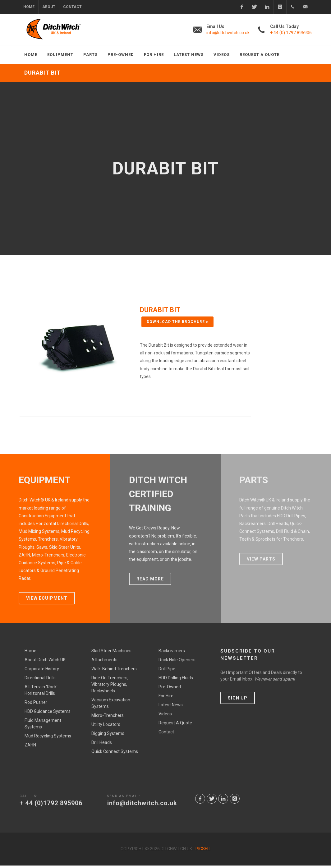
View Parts (261, 561)
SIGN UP (238, 701)
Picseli (203, 852)
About (49, 7)
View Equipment (47, 601)
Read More (150, 582)
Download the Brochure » (177, 322)
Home (29, 7)
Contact (72, 7)
